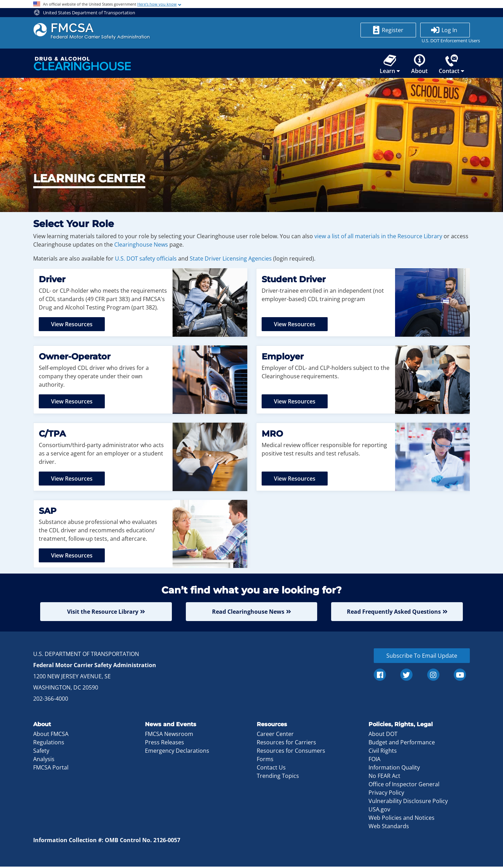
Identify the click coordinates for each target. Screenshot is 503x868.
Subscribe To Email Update (422, 657)
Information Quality (394, 769)
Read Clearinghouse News (248, 613)
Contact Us (271, 769)
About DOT (383, 735)
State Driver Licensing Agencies (231, 260)
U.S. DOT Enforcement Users (445, 41)
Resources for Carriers (286, 744)
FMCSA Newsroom (169, 735)
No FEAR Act (384, 777)
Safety (41, 752)
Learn (390, 64)
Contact (451, 64)
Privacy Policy (386, 794)
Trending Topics (278, 777)
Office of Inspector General (404, 786)
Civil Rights (383, 752)
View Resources (72, 325)
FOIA (374, 760)
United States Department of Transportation (85, 13)
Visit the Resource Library (103, 613)
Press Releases (165, 744)
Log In (449, 30)
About (419, 64)
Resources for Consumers (291, 752)
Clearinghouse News (141, 246)
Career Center (275, 735)
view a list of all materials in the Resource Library (378, 237)
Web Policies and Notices (402, 819)
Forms (265, 760)
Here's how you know (157, 4)
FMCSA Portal (51, 769)
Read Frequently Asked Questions (394, 613)
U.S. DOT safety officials (146, 260)
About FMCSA (51, 735)
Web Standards (389, 827)
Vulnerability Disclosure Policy (408, 802)
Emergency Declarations (177, 752)
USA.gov (379, 811)
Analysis (44, 760)
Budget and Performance (402, 744)
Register (393, 30)
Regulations (49, 744)
